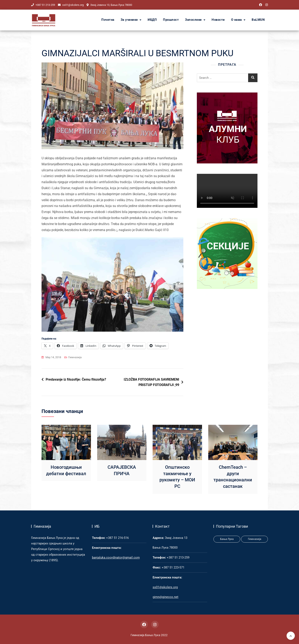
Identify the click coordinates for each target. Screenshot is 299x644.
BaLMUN (258, 20)
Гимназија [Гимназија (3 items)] (255, 539)
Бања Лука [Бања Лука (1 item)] (227, 539)
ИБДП (152, 20)
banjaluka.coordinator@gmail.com (116, 558)
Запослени (193, 20)
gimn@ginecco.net (165, 597)
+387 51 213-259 (43, 5)
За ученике (129, 20)
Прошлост (171, 20)
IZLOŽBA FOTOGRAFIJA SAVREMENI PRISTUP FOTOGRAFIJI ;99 (151, 382)
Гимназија (75, 357)
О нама (237, 20)
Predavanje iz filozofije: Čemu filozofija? (76, 379)
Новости (218, 20)
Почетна (108, 20)
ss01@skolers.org (71, 5)
